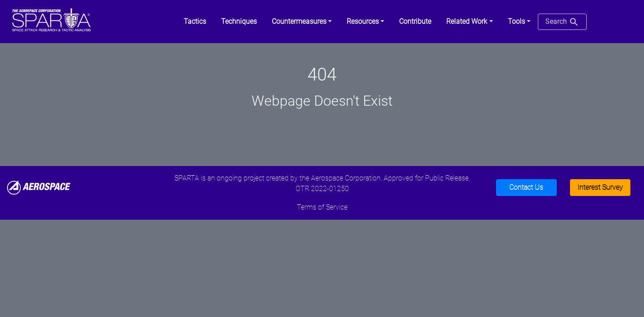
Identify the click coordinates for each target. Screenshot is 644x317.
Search (562, 22)
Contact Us (526, 187)
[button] (302, 22)
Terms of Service (322, 207)
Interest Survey (600, 187)
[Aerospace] (39, 187)
